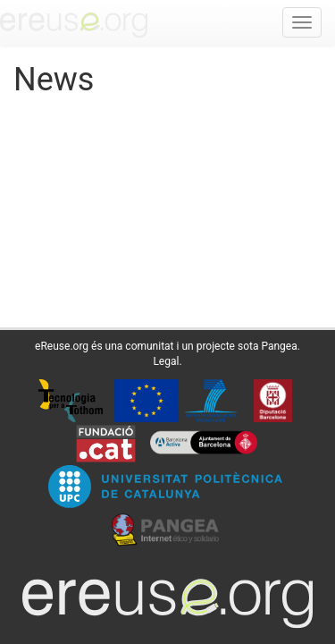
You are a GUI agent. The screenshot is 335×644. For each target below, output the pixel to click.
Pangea (279, 346)
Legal (166, 361)
